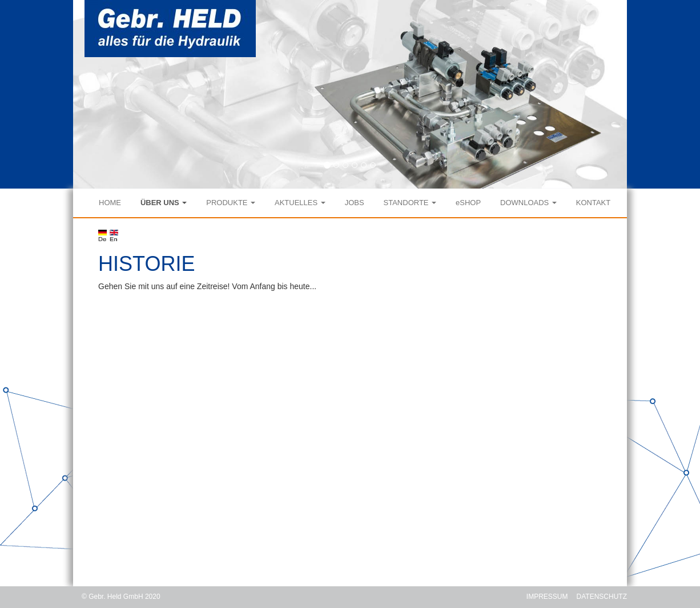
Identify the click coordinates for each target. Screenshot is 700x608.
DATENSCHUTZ (602, 597)
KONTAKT (593, 203)
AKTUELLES (300, 203)
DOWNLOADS (528, 203)
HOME (110, 203)
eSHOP (468, 203)
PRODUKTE (231, 203)
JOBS (355, 203)
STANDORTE (410, 203)
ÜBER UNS (164, 203)
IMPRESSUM (547, 597)
